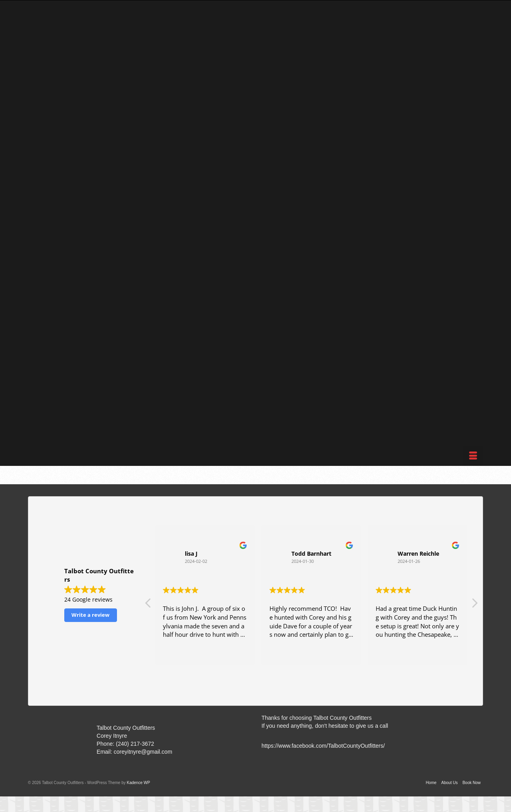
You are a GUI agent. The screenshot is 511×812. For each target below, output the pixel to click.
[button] (474, 605)
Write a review (90, 615)
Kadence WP (138, 783)
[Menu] (473, 456)
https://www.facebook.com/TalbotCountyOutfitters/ (323, 746)
